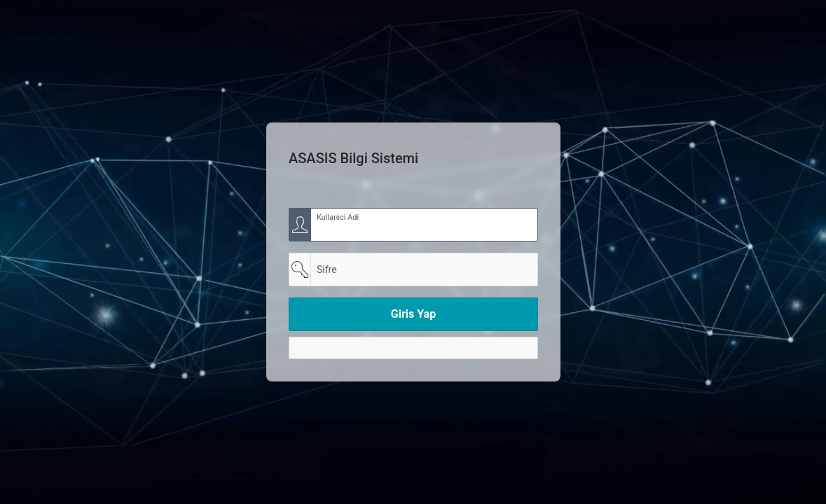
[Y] (413, 348)
